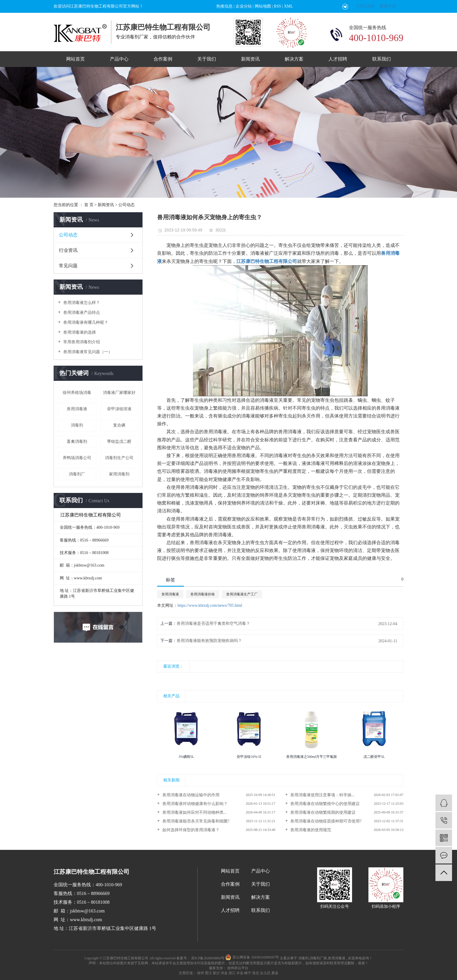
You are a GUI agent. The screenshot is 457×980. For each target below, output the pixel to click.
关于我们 (207, 59)
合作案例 (163, 59)
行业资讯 (68, 250)
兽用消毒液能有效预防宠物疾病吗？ (209, 641)
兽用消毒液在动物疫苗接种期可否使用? (326, 821)
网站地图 (263, 6)
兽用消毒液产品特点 (81, 313)
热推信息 (224, 6)
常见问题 (68, 266)
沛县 (224, 973)
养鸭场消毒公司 (77, 458)
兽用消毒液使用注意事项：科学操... (322, 795)
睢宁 (248, 973)
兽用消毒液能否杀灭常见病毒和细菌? (195, 821)
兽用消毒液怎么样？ (81, 303)
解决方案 (294, 59)
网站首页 (75, 59)
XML (288, 6)
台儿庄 (265, 973)
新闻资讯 (250, 59)
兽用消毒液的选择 (79, 332)
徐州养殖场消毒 (77, 393)
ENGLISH (365, 6)
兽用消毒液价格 (203, 594)
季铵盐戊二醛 (119, 442)
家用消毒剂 (119, 474)
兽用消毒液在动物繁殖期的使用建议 (323, 812)
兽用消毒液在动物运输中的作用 (190, 795)
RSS (277, 6)
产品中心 (119, 59)
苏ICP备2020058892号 (208, 958)
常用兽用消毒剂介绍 (81, 342)
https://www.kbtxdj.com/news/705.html (210, 605)
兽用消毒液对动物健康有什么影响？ (194, 804)
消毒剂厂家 (318, 958)
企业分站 (244, 6)
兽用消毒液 (77, 409)
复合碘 (119, 425)
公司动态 (126, 205)
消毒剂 (77, 425)
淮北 (256, 973)
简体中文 (388, 6)
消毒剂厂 (77, 474)
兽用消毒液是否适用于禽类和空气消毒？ (213, 623)
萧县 (275, 973)
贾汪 (208, 973)
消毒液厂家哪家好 (119, 393)
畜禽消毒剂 (77, 442)
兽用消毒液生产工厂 (242, 594)
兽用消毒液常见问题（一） (87, 352)
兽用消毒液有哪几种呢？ (85, 322)
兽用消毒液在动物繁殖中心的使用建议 (325, 804)
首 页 (89, 205)
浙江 (232, 973)
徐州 (201, 973)
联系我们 (382, 59)
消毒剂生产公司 (119, 458)
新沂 (216, 973)
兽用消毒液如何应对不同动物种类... (194, 812)
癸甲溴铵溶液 (119, 409)
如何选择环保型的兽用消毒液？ (190, 830)
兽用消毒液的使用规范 (310, 830)
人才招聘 (338, 59)
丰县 (240, 973)
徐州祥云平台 (237, 968)
